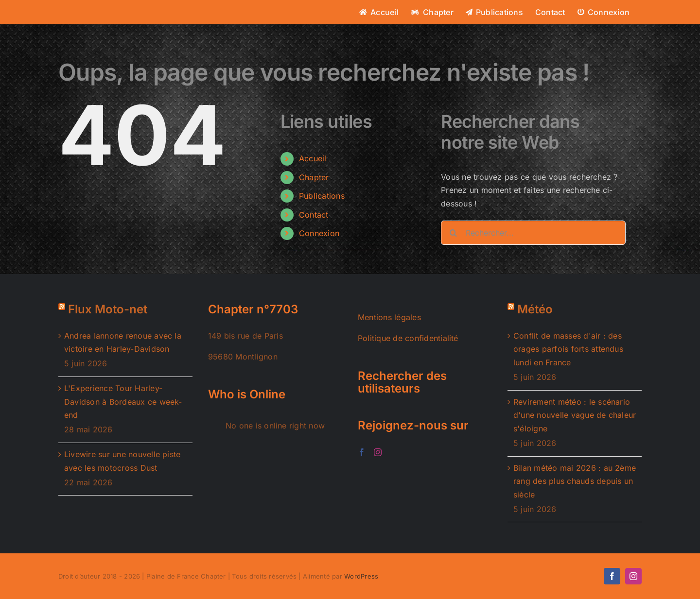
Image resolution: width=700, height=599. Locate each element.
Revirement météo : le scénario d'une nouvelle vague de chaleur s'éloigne (575, 415)
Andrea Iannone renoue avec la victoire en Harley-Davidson (123, 342)
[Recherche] (453, 233)
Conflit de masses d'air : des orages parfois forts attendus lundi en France (568, 349)
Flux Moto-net (108, 309)
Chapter (314, 177)
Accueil (313, 158)
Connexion (319, 233)
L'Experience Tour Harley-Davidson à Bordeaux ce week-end (123, 402)
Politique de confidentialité (408, 338)
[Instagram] (378, 452)
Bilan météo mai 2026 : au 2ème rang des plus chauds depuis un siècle (575, 481)
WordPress (361, 576)
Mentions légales (389, 317)
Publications (322, 196)
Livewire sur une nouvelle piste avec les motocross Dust (122, 461)
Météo (535, 309)
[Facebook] (362, 452)
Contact (314, 215)
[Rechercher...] (533, 233)
